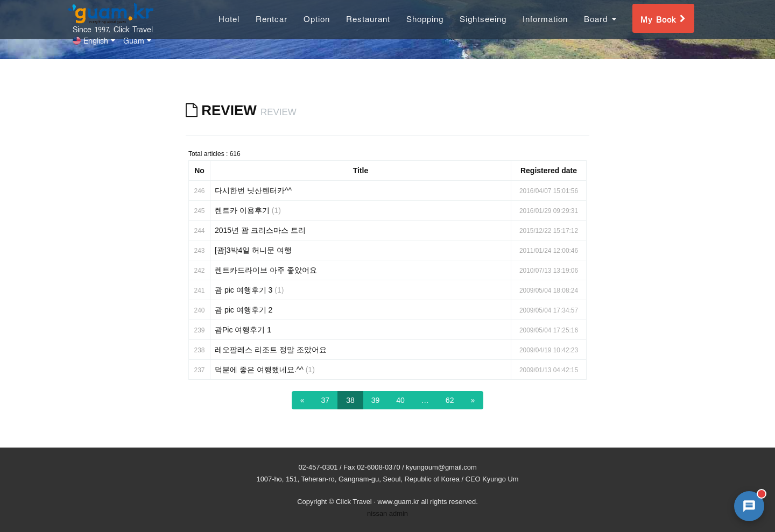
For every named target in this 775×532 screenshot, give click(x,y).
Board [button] (600, 29)
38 (350, 400)
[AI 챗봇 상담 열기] (749, 506)
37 (326, 400)
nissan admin (387, 513)
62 (450, 400)
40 (400, 400)
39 (376, 400)
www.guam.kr (398, 502)
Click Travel (354, 502)
